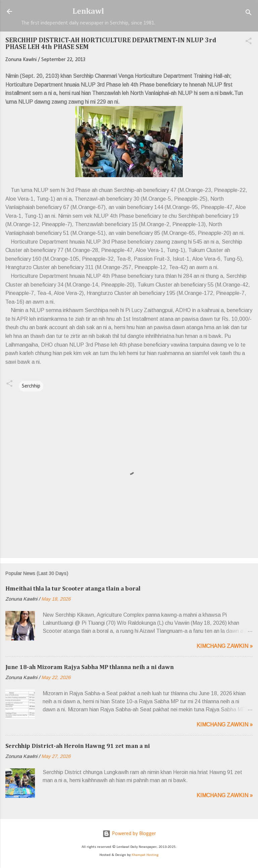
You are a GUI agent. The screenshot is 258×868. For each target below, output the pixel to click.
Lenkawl (88, 11)
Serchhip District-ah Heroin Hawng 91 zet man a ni (78, 746)
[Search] (249, 14)
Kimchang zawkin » (225, 646)
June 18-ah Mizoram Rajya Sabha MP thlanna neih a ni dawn (90, 667)
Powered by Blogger (129, 834)
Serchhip (31, 386)
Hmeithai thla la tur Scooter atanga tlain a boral (73, 589)
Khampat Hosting (145, 855)
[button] (249, 42)
